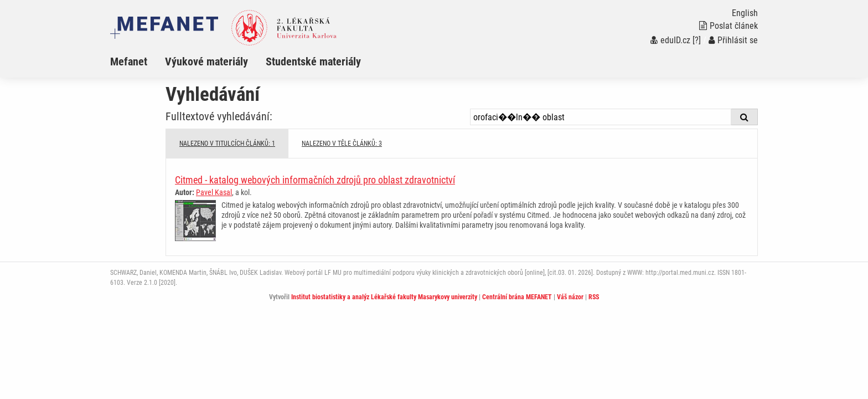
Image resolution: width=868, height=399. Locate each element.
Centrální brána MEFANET (517, 297)
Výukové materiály (206, 62)
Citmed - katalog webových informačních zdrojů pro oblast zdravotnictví (315, 180)
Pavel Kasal (214, 192)
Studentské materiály (313, 62)
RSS (594, 297)
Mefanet (129, 62)
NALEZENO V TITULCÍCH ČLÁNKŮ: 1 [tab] (227, 144)
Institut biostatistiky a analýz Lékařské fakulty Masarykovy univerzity (384, 297)
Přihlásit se (733, 40)
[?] (697, 40)
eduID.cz (670, 40)
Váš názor (570, 297)
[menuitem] (138, 62)
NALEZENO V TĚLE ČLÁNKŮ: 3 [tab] (342, 144)
